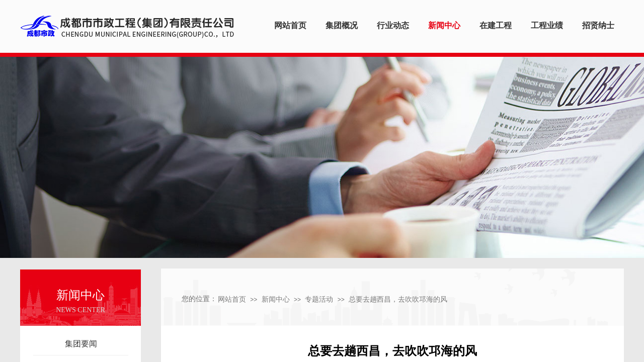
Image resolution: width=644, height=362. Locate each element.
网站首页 (232, 299)
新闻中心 (276, 299)
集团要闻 (81, 344)
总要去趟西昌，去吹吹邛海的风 (398, 299)
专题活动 (319, 299)
